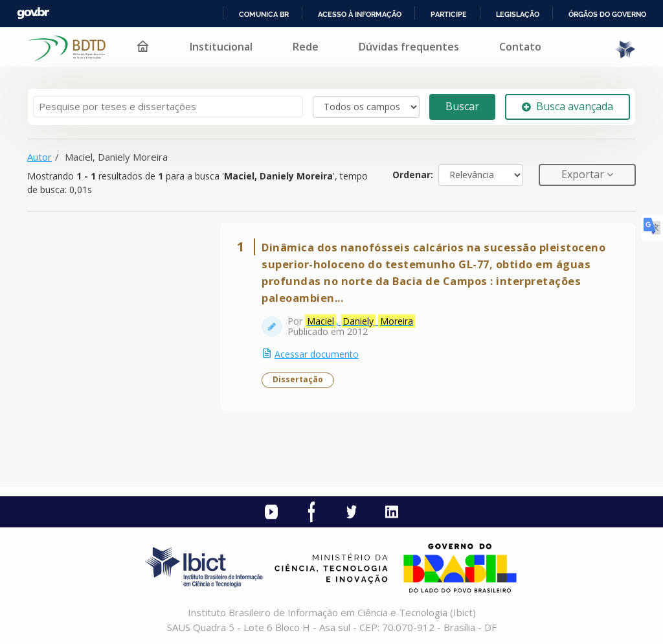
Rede (306, 47)
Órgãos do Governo (607, 14)
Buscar (462, 106)
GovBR (33, 13)
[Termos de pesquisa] (168, 107)
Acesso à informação (360, 14)
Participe (449, 14)
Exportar (584, 174)
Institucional (221, 47)
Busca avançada (567, 106)
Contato (520, 47)
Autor (39, 157)
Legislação (518, 14)
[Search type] (366, 107)
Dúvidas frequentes (409, 47)
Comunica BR (264, 14)
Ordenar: (413, 175)
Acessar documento (317, 354)
